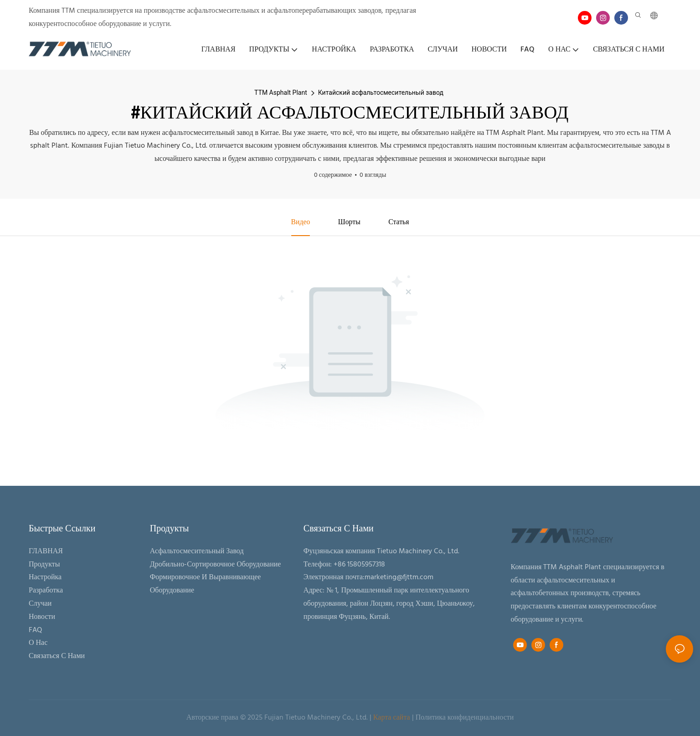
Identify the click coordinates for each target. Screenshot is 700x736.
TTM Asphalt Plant (281, 93)
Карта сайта (392, 718)
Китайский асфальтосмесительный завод (381, 93)
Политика (431, 718)
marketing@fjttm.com (399, 578)
